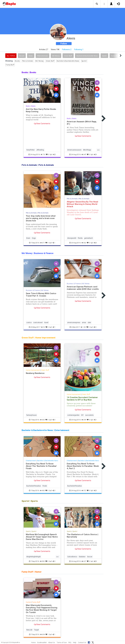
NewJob (29, 630)
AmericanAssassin (74, 150)
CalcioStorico (72, 557)
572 (84, 490)
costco (29, 322)
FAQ (70, 642)
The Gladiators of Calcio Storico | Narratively (82, 536)
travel (46, 322)
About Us (52, 642)
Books (31, 56)
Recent (22, 56)
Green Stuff (68, 56)
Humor (28, 602)
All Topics (11, 56)
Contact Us (82, 642)
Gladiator (82, 557)
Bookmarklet (42, 642)
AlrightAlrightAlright (34, 557)
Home (33, 642)
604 (43, 634)
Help (75, 642)
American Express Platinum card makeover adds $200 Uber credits (83, 288)
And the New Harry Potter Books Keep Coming (41, 110)
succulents (89, 415)
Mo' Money (56, 56)
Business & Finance (33, 290)
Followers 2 (67, 49)
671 (42, 243)
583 (42, 561)
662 (84, 243)
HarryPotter (30, 150)
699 (84, 420)
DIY (82, 415)
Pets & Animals (43, 56)
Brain (28, 238)
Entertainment (31, 461)
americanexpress (74, 322)
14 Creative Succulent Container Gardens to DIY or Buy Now (82, 399)
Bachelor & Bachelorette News (87, 56)
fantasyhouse (31, 415)
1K (43, 327)
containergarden (73, 415)
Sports (28, 531)
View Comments (42, 124)
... (98, 150)
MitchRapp (87, 150)
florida (80, 238)
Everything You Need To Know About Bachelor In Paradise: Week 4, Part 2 (83, 466)
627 (84, 561)
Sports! (104, 56)
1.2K (83, 327)
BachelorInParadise (34, 486)
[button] (97, 4)
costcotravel (38, 322)
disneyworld (72, 238)
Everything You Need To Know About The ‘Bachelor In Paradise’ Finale (41, 466)
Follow (64, 44)
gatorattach (89, 238)
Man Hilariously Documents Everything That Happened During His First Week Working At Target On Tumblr (42, 609)
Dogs (34, 238)
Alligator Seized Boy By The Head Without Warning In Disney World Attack (82, 204)
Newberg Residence (35, 373)
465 (42, 490)
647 (84, 154)
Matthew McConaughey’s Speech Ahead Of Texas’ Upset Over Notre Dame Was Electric (42, 537)
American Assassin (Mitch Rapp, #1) (82, 123)
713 (43, 154)
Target (36, 630)
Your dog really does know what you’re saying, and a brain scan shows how (41, 218)
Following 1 (79, 49)
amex (84, 322)
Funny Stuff (10, 65)
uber (89, 322)
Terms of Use (62, 642)
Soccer (90, 557)
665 (42, 420)
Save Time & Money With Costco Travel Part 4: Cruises (41, 295)
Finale (45, 486)
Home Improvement (33, 370)
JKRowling (40, 150)
